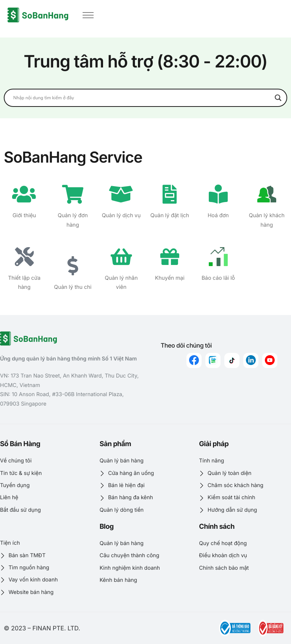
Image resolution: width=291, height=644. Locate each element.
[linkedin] (251, 360)
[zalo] (213, 360)
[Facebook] (194, 360)
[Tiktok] (232, 360)
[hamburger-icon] (88, 15)
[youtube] (270, 360)
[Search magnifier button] (278, 98)
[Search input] (142, 98)
